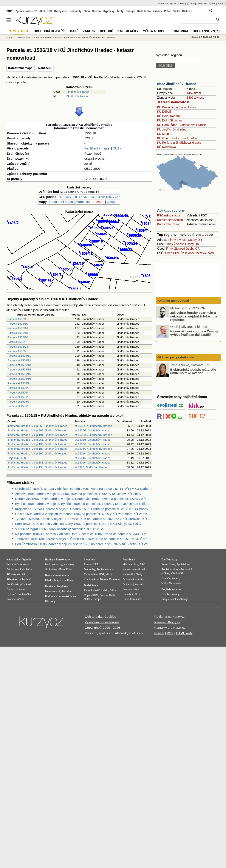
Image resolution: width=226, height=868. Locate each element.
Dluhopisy (90, 569)
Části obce (188, 253)
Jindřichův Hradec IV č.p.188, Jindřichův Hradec (37, 463)
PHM (95, 595)
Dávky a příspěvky (56, 586)
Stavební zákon (132, 594)
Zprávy (20, 11)
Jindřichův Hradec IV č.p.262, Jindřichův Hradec (37, 430)
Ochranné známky (208, 31)
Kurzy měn (61, 11)
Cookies (110, 617)
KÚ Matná (164, 134)
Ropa (87, 595)
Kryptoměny (91, 579)
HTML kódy (184, 633)
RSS (170, 633)
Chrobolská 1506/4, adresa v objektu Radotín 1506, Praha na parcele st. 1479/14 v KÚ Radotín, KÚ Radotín (84, 489)
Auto (164, 565)
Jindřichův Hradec (78, 92)
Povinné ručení (15, 599)
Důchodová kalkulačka (19, 569)
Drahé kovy (91, 585)
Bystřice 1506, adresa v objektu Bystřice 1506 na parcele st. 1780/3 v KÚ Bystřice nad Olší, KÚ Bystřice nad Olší (84, 504)
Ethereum (115, 579)
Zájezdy (182, 3)
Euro (62, 569)
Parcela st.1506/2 (18, 383)
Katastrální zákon (169, 224)
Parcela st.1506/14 (19, 369)
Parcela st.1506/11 (19, 356)
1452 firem (194, 93)
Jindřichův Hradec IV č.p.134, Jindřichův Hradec (37, 467)
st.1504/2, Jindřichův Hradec (93, 458)
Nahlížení (45, 68)
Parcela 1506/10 (18, 324)
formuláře (136, 599)
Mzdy (109, 574)
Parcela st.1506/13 (19, 365)
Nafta (112, 595)
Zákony (157, 11)
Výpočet (27, 560)
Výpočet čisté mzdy (18, 565)
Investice (89, 560)
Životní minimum (16, 589)
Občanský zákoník (133, 584)
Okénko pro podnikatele (176, 357)
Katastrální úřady (132, 574)
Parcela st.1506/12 (19, 360)
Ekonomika (179, 31)
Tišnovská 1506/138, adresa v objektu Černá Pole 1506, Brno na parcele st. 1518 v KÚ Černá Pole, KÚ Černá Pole (84, 539)
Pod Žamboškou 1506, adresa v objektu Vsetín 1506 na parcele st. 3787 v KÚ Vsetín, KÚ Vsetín (84, 544)
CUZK (117, 148)
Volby (164, 583)
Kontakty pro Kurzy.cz (170, 628)
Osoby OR (195, 240)
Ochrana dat (94, 617)
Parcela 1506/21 (18, 342)
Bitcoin (96, 11)
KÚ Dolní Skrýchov (170, 120)
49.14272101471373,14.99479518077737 (90, 197)
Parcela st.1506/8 (18, 406)
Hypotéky (109, 11)
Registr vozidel (170, 569)
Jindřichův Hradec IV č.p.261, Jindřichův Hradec (37, 440)
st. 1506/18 (109, 37)
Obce (169, 253)
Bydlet (212, 3)
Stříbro (113, 590)
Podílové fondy (105, 569)
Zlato (87, 11)
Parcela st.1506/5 (18, 397)
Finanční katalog (171, 578)
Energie (130, 11)
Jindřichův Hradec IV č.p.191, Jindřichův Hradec (37, 435)
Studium (222, 3)
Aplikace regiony (171, 211)
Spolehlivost (184, 565)
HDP (102, 574)
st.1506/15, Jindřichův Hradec (93, 435)
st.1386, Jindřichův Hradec (91, 467)
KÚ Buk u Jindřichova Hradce (177, 107)
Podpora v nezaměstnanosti (61, 596)
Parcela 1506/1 (17, 319)
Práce (168, 11)
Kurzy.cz (11, 37)
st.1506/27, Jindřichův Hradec (93, 449)
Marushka (83, 202)
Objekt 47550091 (18, 458)
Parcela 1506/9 (17, 351)
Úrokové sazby (54, 565)
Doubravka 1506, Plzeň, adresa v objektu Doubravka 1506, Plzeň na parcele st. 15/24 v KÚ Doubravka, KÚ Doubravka (84, 499)
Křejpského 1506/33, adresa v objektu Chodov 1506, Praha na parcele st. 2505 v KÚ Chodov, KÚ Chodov (84, 509)
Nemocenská (53, 591)
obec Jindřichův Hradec (177, 84)
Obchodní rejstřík (167, 3)
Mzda (63, 580)
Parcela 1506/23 (18, 347)
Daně (74, 31)
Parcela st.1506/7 (18, 402)
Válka (177, 11)
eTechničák (177, 573)
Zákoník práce (131, 589)
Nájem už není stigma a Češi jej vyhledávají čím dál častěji (194, 333)
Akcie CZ (32, 11)
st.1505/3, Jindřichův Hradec (93, 430)
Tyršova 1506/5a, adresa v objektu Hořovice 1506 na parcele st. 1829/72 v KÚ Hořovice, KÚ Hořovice (84, 519)
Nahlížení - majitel (97, 148)
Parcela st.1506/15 (19, 374)
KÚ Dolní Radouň (169, 116)
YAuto (191, 3)
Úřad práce (52, 580)
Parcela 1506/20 (18, 337)
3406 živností (196, 98)
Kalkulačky (128, 31)
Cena (172, 565)
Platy (70, 580)
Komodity (75, 11)
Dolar (69, 569)
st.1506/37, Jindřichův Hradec (93, 426)
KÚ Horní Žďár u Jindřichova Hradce (181, 125)
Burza (87, 565)
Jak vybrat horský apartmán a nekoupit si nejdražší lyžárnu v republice (194, 316)
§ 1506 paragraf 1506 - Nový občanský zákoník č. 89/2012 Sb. (60, 529)
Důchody (50, 601)
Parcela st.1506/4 (18, 393)
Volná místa (62, 576)
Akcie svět (46, 11)
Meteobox (202, 3)
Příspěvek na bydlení (19, 579)
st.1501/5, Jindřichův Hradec (93, 440)
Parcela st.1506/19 (19, 379)
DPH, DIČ (106, 31)
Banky (49, 560)
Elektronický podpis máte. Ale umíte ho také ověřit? (193, 371)
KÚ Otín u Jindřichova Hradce (177, 138)
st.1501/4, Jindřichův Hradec (93, 453)
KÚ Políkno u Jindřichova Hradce (179, 143)
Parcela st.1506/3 (18, 388)
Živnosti (182, 240)
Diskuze (187, 11)
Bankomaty (63, 560)
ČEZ (96, 565)
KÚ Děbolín (165, 112)
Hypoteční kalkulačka (19, 594)
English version (171, 589)
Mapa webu (176, 583)
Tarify (120, 11)
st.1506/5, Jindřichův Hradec (93, 444)
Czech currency (170, 594)
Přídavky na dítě (16, 574)
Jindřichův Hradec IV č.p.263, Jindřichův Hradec (37, 426)
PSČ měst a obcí (168, 215)
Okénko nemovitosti (173, 301)
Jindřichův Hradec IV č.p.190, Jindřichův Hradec (37, 444)
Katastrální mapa (20, 68)
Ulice (176, 253)
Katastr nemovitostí (174, 102)
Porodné (67, 591)
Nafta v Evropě (92, 599)
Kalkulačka (144, 11)
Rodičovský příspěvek (19, 584)
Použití (159, 633)
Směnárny (51, 569)
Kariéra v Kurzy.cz (167, 622)
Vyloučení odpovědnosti (102, 622)
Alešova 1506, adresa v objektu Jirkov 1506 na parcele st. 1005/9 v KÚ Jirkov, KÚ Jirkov (78, 494)
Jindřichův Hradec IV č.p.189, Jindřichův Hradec (37, 449)
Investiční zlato (100, 590)
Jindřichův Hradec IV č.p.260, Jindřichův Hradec (37, 453)
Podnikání (129, 560)
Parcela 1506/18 (18, 333)
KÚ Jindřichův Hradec (172, 129)
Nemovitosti (24, 37)
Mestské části (205, 253)
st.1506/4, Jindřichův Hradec (93, 463)
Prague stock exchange (175, 599)
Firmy (172, 240)
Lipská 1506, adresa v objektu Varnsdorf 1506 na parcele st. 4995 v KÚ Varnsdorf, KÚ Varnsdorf (84, 514)
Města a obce (154, 31)
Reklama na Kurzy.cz (169, 617)
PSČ (142, 565)
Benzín (104, 595)
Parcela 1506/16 (18, 328)
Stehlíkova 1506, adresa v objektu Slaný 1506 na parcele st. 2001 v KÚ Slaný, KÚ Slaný (78, 524)
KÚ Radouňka (166, 147)
